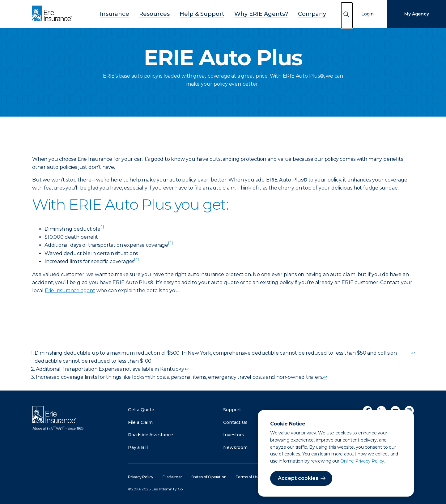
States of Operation (209, 477)
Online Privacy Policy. (363, 461)
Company (294, 13)
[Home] (53, 14)
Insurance (132, 13)
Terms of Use (248, 477)
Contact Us (235, 422)
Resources (165, 13)
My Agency (416, 14)
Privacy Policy (141, 477)
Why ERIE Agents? (253, 13)
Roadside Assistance (151, 435)
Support (232, 410)
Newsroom (235, 447)
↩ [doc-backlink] (413, 353)
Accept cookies (298, 478)
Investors (234, 435)
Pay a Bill (138, 447)
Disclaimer (172, 477)
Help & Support (204, 13)
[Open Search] (347, 15)
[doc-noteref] (102, 229)
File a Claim (140, 422)
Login (367, 14)
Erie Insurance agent (70, 290)
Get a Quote (141, 410)
